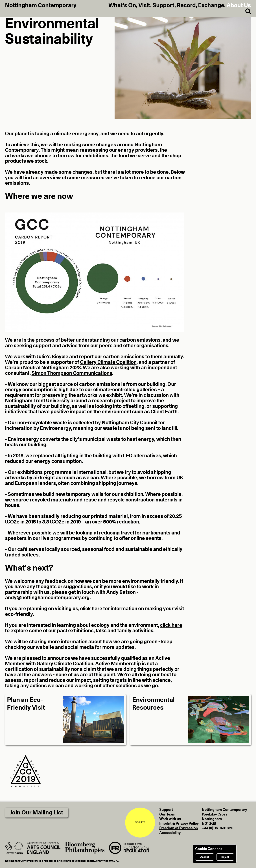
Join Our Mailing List (37, 813)
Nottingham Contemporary (41, 6)
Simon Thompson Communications (72, 373)
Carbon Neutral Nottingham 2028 (43, 368)
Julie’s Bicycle (52, 357)
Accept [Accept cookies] (205, 857)
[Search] (246, 12)
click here (91, 609)
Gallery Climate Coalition (108, 362)
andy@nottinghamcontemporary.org (47, 598)
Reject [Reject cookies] (225, 857)
